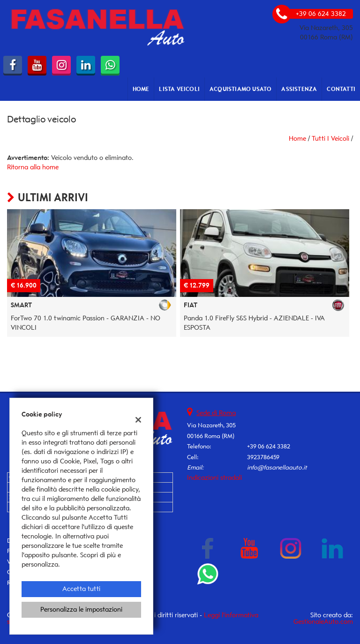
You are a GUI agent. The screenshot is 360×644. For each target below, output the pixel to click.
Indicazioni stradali (214, 478)
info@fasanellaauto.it (277, 467)
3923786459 (263, 457)
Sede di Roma (216, 413)
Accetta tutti (81, 589)
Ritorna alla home (33, 167)
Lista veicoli (179, 89)
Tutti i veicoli (330, 139)
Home (141, 89)
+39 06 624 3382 (269, 446)
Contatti (341, 89)
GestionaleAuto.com (323, 622)
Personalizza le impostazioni (81, 610)
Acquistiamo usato (240, 89)
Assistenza (299, 89)
